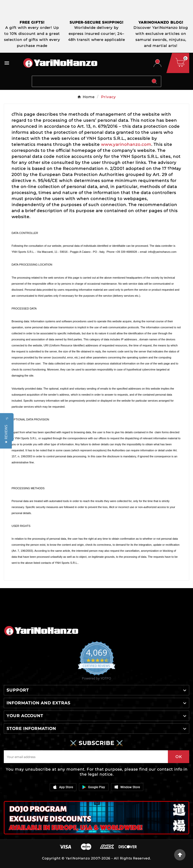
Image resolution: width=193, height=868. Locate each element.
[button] (6, 434)
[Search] (90, 81)
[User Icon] (157, 63)
